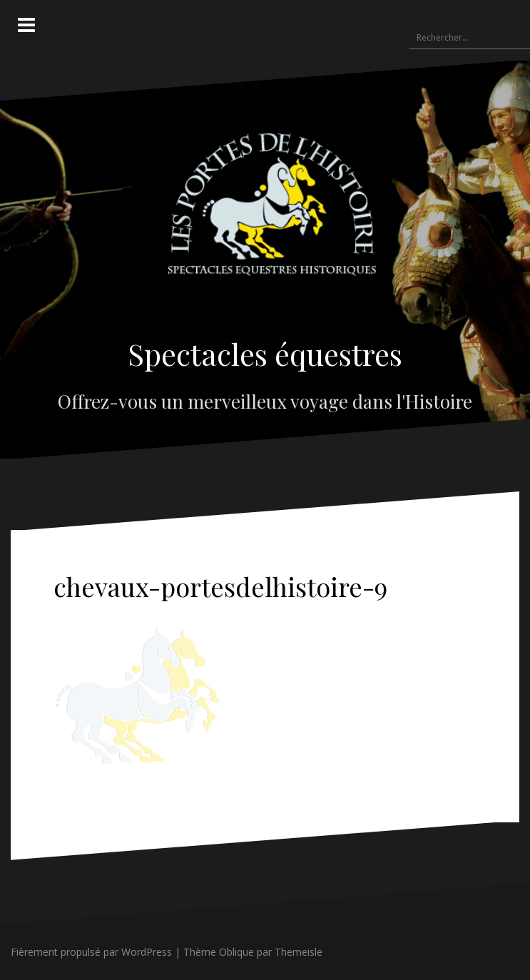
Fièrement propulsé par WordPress (91, 952)
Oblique (236, 952)
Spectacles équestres (265, 354)
